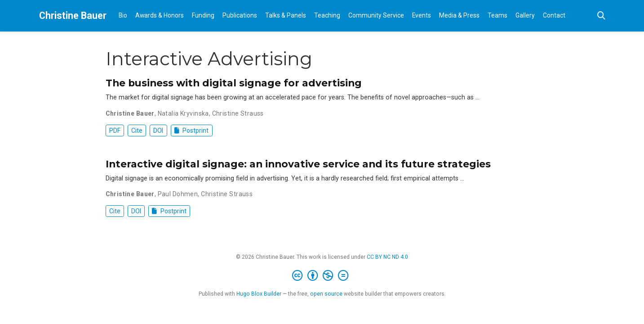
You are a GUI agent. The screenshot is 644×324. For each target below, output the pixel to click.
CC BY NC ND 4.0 (387, 257)
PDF (115, 130)
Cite (137, 130)
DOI (158, 130)
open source (326, 294)
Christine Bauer (73, 16)
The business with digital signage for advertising (234, 83)
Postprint (192, 130)
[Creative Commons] (322, 276)
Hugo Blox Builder (259, 294)
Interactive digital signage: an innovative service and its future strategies (298, 164)
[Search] (601, 16)
